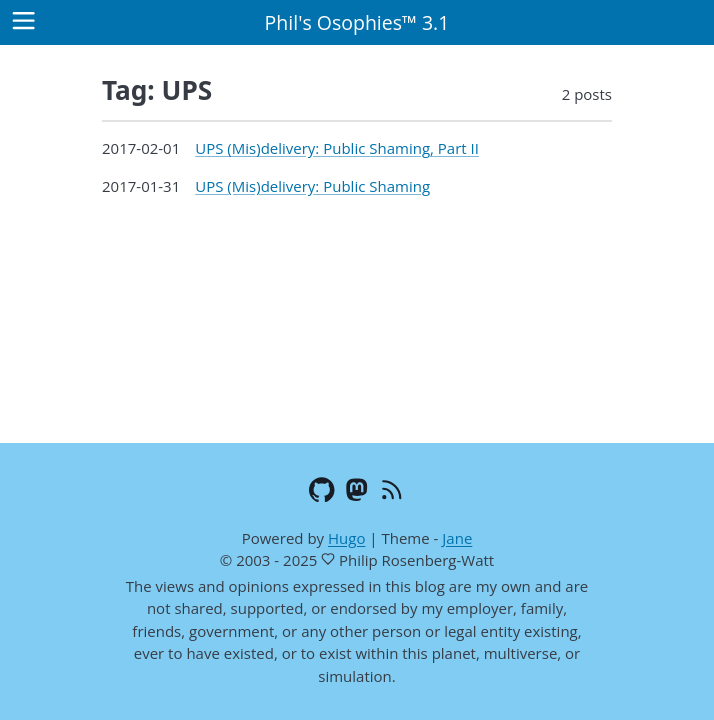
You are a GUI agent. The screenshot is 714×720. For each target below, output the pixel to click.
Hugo (346, 538)
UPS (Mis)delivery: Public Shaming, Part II (337, 148)
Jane (457, 538)
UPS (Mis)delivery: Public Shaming (312, 186)
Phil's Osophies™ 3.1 (357, 22)
